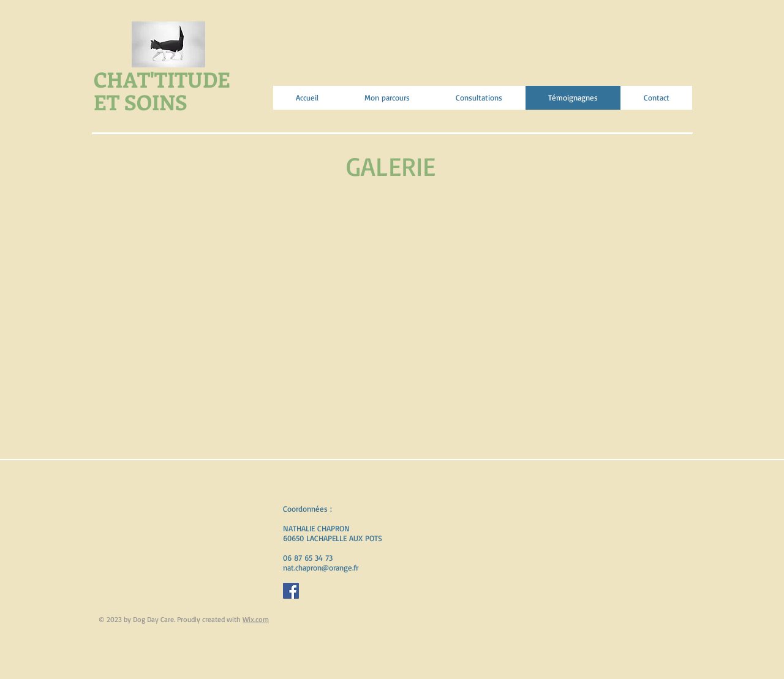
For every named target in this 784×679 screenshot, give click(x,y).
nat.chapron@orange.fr (321, 567)
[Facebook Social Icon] (291, 591)
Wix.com (256, 619)
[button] (151, 245)
